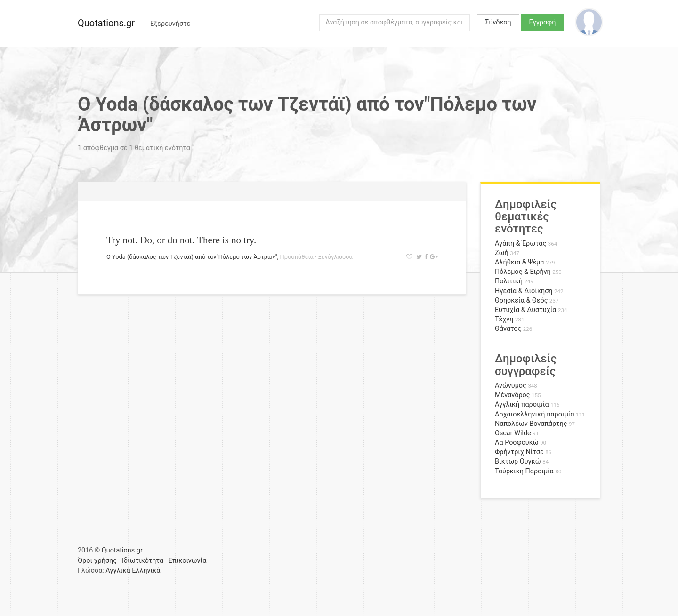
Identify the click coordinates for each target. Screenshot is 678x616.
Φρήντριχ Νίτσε (519, 452)
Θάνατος (508, 329)
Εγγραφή (543, 22)
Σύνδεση (498, 22)
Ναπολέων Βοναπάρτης (531, 424)
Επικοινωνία (188, 561)
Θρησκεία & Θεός (521, 300)
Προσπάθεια (297, 257)
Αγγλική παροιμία (522, 404)
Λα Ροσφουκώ (517, 443)
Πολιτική (509, 281)
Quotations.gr (106, 23)
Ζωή (502, 253)
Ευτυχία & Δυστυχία (525, 310)
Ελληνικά (146, 571)
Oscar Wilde (513, 433)
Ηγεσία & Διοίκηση (524, 291)
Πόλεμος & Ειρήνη (523, 272)
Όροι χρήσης (97, 561)
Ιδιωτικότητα (143, 561)
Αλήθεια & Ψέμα (519, 262)
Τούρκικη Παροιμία (524, 471)
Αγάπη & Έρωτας (521, 244)
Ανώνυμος (511, 386)
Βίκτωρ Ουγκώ (518, 461)
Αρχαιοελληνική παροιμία (535, 414)
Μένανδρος (513, 395)
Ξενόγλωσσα (335, 257)
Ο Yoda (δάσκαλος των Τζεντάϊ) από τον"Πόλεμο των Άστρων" (192, 257)
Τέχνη (504, 319)
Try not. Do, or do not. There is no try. (181, 240)
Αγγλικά (118, 571)
